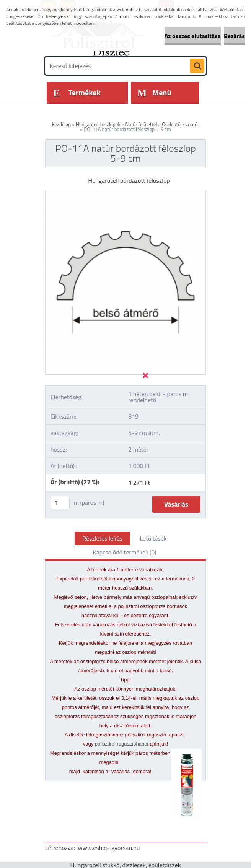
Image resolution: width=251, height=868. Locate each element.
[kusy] (60, 503)
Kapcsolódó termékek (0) (125, 552)
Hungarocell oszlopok (98, 124)
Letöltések (153, 538)
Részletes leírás (102, 538)
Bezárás (234, 36)
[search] (197, 66)
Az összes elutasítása (193, 36)
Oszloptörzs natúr (180, 124)
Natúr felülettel (141, 124)
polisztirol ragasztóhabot (122, 744)
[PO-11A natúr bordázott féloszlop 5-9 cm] (125, 194)
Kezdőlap (61, 124)
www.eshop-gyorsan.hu (109, 848)
